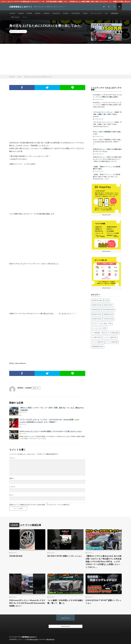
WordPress (51, 639)
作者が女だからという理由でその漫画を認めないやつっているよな (107, 150)
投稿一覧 (36, 388)
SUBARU (46, 13)
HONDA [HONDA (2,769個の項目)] (97, 305)
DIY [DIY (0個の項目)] (107, 300)
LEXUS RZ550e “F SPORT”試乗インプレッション (103, 602)
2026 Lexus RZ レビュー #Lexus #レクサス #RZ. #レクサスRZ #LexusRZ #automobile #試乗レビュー (27, 603)
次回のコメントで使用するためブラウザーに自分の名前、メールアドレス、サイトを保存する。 (40, 505)
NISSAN (21, 13)
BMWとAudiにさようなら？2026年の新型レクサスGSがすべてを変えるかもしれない (51, 431)
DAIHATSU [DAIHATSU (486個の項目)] (97, 300)
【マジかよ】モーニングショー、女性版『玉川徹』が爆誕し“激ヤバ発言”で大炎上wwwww (107, 114)
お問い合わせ (15, 17)
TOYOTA (12, 13)
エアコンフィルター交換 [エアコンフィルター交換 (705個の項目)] (102, 323)
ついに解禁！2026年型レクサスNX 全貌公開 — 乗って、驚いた (65, 602)
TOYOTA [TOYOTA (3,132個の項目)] (108, 319)
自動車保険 (114, 13)
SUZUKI (66, 13)
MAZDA (38, 13)
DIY (106, 13)
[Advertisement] (65, 59)
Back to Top (66, 618)
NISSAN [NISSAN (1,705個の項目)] (97, 314)
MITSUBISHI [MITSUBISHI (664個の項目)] (109, 310)
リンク (25, 17)
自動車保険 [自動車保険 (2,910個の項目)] (98, 347)
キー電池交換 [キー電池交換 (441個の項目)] (98, 333)
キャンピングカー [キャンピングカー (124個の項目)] (99, 328)
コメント (12, 458)
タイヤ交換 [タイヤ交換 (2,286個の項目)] (113, 333)
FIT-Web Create (32, 639)
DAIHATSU (56, 13)
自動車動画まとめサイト (29, 637)
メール (12, 487)
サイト (11, 495)
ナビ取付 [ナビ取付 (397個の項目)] (96, 337)
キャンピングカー (96, 13)
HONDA (29, 13)
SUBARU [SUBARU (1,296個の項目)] (108, 314)
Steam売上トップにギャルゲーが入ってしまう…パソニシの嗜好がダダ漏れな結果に (107, 96)
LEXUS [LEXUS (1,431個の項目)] (108, 305)
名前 (12, 478)
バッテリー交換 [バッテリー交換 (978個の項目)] (110, 337)
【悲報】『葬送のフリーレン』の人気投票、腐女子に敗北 (107, 168)
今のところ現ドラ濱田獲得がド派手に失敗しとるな (107, 133)
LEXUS (85, 13)
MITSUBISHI (76, 13)
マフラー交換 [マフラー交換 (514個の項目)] (98, 342)
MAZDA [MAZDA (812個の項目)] (96, 310)
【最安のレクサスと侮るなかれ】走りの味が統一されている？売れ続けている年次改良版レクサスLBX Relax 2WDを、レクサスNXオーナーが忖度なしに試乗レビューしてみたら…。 (104, 561)
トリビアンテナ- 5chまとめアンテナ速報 (106, 89)
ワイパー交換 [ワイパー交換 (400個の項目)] (112, 342)
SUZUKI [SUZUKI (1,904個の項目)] (97, 319)
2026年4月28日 (16, 556)
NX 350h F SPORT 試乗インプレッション (65, 556)
